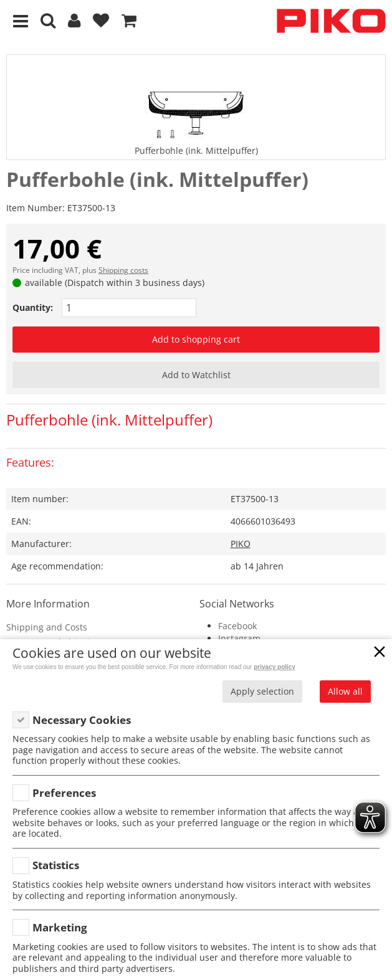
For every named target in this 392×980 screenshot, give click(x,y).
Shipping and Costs (47, 627)
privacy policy (275, 667)
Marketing (60, 927)
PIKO (241, 544)
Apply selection (262, 691)
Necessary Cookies (82, 720)
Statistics (56, 865)
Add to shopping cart (196, 339)
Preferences (64, 793)
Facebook (237, 626)
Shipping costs (123, 270)
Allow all (345, 691)
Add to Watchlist (196, 375)
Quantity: (33, 307)
